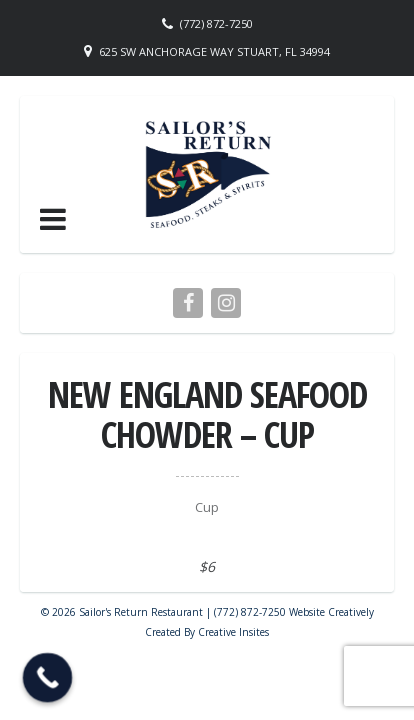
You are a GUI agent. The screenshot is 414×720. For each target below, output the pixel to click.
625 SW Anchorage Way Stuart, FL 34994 (214, 51)
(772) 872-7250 (216, 23)
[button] (53, 219)
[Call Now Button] (48, 678)
